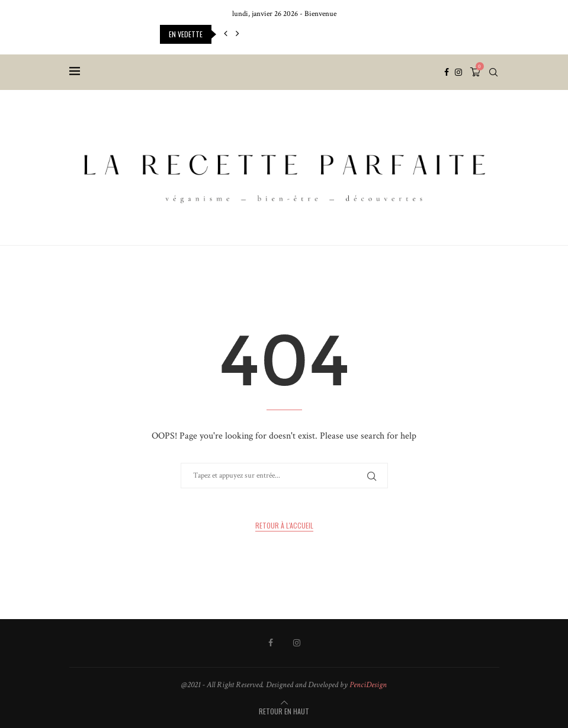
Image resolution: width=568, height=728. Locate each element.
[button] (226, 34)
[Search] (493, 72)
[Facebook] (447, 72)
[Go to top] (284, 712)
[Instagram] (458, 72)
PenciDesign (368, 685)
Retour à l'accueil (284, 525)
